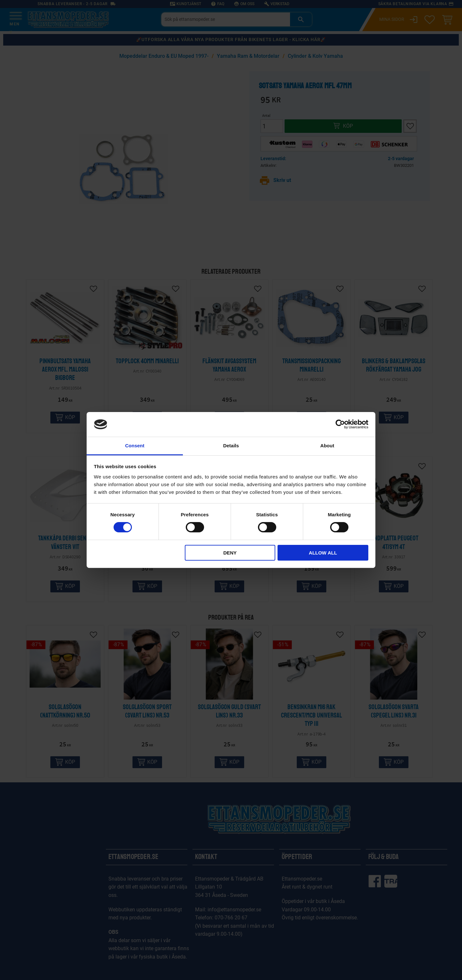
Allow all (323, 553)
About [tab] (327, 446)
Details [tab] (231, 446)
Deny (230, 553)
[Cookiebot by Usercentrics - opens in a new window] (340, 424)
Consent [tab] (135, 446)
